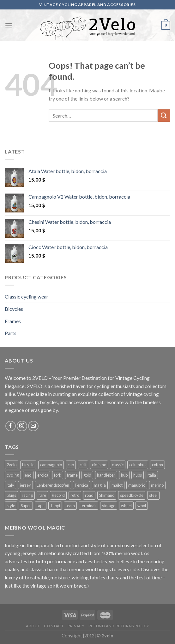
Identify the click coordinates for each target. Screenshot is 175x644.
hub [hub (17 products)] (124, 475)
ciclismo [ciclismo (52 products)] (99, 465)
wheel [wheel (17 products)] (126, 506)
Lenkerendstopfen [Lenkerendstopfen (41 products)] (53, 485)
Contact (54, 626)
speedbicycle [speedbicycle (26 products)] (132, 495)
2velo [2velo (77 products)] (12, 465)
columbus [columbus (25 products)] (138, 465)
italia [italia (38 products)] (152, 475)
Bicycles (14, 309)
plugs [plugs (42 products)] (11, 495)
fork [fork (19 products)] (58, 475)
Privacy (76, 626)
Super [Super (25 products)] (26, 506)
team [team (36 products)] (70, 506)
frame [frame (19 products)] (72, 475)
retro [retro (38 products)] (75, 495)
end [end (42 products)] (28, 475)
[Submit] (164, 116)
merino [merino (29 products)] (157, 485)
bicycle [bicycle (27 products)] (28, 465)
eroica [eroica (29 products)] (43, 475)
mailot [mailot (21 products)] (117, 485)
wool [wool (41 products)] (142, 506)
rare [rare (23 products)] (42, 495)
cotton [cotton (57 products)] (157, 465)
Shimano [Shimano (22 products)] (107, 495)
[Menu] (9, 25)
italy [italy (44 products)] (10, 485)
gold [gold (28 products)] (87, 475)
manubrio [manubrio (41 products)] (137, 485)
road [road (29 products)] (89, 495)
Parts (11, 333)
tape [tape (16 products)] (41, 506)
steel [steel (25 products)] (153, 495)
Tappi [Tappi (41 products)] (55, 506)
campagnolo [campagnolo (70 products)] (51, 465)
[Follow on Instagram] (22, 426)
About (33, 626)
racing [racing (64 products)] (27, 495)
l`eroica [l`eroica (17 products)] (81, 485)
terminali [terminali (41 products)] (88, 506)
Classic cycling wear (27, 296)
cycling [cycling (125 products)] (13, 475)
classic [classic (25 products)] (118, 465)
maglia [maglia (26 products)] (100, 485)
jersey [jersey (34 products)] (25, 485)
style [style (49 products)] (11, 506)
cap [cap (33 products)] (71, 465)
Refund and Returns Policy (119, 626)
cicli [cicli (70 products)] (83, 465)
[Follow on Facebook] (11, 426)
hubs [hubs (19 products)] (138, 475)
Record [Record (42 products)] (58, 495)
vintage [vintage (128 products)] (109, 506)
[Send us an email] (33, 426)
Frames (13, 321)
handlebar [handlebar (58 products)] (106, 475)
